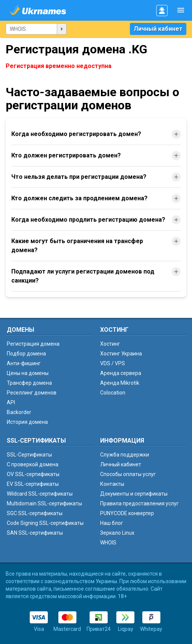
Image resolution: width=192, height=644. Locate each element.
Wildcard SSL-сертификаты (40, 494)
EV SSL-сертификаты (33, 484)
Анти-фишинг (24, 363)
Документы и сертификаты (134, 494)
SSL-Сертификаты (29, 455)
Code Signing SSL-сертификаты (45, 523)
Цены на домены (28, 373)
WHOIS (108, 543)
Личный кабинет (158, 29)
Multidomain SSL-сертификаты (44, 503)
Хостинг (110, 344)
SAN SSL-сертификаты (35, 533)
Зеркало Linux (117, 533)
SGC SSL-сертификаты (35, 513)
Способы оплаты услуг (128, 474)
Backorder (19, 412)
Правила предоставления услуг (139, 503)
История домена (27, 422)
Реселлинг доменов (32, 393)
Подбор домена (26, 354)
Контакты (112, 484)
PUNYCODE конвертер (127, 513)
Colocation (113, 393)
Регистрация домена (33, 344)
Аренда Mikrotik (120, 383)
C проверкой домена (33, 464)
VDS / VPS (113, 363)
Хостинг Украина (121, 354)
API (11, 402)
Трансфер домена (29, 383)
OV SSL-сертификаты (33, 474)
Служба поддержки (125, 455)
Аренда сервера (121, 373)
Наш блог (112, 523)
